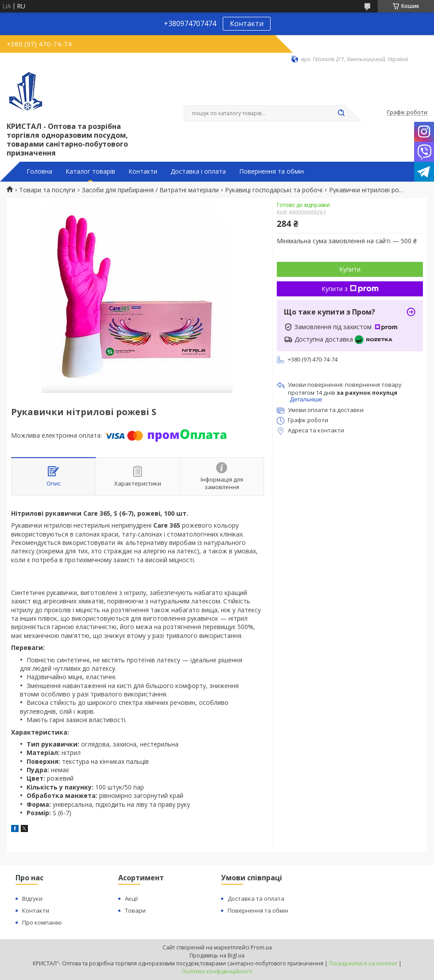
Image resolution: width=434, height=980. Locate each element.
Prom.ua (261, 947)
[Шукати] (341, 113)
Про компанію (42, 922)
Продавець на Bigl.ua (217, 955)
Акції (131, 898)
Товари (135, 910)
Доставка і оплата (198, 171)
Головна (39, 171)
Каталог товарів (90, 171)
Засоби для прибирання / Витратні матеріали (150, 190)
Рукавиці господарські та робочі (274, 190)
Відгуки (32, 898)
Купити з (350, 289)
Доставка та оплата (256, 898)
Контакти (247, 23)
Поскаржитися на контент (363, 963)
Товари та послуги (47, 190)
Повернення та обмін (271, 171)
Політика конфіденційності (217, 971)
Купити (350, 269)
